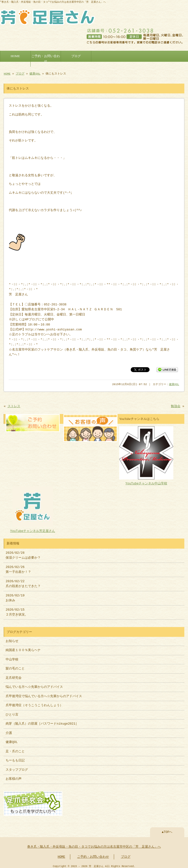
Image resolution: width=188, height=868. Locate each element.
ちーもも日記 (15, 758)
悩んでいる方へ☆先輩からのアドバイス (34, 685)
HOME (15, 55)
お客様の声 (14, 777)
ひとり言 (12, 712)
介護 (9, 731)
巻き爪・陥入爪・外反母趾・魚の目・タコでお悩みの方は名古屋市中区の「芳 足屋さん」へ (94, 844)
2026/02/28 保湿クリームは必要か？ (23, 553)
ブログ (76, 55)
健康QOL (35, 73)
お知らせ (12, 639)
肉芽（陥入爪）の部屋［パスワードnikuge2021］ (42, 721)
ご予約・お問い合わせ (46, 58)
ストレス (14, 405)
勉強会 (176, 405)
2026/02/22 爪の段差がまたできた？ (23, 581)
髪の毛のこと (15, 666)
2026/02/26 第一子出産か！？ (18, 567)
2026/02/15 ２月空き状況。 (17, 610)
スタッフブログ (17, 767)
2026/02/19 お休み (15, 596)
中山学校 (14, 657)
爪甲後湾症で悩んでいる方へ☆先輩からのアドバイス (44, 694)
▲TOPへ (167, 829)
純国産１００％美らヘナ (23, 648)
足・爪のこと (15, 749)
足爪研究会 (14, 676)
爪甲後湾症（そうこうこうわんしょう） (34, 703)
